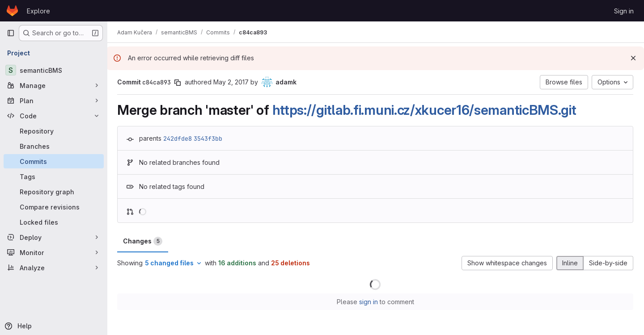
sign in (369, 302)
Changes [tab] (144, 241)
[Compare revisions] (54, 207)
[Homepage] (12, 11)
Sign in (624, 11)
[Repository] (54, 131)
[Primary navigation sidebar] (11, 33)
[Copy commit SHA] (178, 83)
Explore (38, 11)
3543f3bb (209, 138)
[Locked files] (54, 222)
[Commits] (54, 161)
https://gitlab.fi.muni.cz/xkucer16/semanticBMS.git (425, 110)
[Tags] (54, 176)
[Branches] (54, 146)
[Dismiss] (633, 58)
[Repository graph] (54, 192)
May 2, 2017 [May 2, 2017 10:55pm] (232, 82)
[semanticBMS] (54, 70)
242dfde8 (178, 138)
